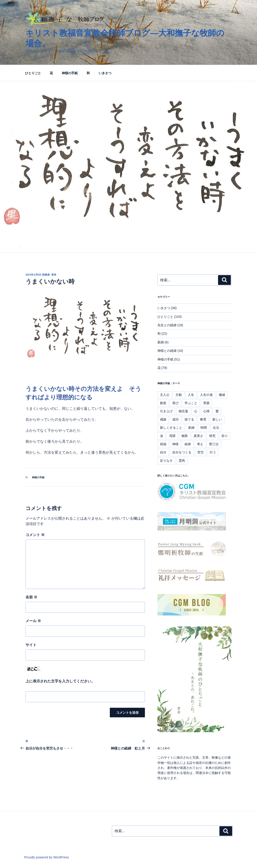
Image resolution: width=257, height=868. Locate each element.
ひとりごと (33, 73)
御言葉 (183, 411)
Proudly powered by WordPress (47, 857)
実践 (206, 403)
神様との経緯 (167, 351)
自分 (163, 452)
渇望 (172, 436)
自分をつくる (182, 452)
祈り (225, 436)
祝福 (163, 444)
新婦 (161, 342)
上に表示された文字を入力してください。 (60, 681)
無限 (185, 436)
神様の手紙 (70, 73)
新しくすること (171, 428)
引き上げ (166, 411)
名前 (31, 597)
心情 (206, 411)
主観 (179, 395)
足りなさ (166, 460)
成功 (175, 419)
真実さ (198, 436)
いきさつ (105, 73)
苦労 (200, 452)
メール (33, 621)
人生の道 (206, 395)
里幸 (54, 275)
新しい (217, 419)
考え (200, 444)
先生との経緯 (167, 325)
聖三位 (214, 444)
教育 (203, 419)
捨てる (189, 419)
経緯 (188, 444)
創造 (163, 403)
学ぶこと (191, 403)
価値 (222, 395)
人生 (191, 395)
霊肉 (182, 460)
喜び (175, 403)
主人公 (165, 395)
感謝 (163, 419)
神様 (175, 444)
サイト (31, 645)
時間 (204, 428)
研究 (212, 436)
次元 (216, 428)
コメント (35, 535)
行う (213, 452)
